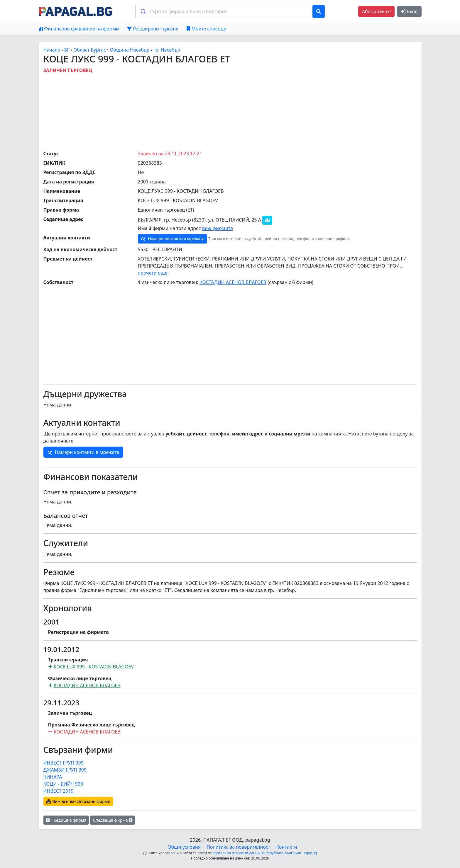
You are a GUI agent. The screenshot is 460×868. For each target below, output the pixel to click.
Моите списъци (206, 29)
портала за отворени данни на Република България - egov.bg (265, 853)
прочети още (153, 273)
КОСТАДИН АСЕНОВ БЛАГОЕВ (233, 282)
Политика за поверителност (238, 847)
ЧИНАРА (53, 777)
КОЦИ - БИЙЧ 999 (63, 784)
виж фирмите (218, 228)
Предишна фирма (66, 820)
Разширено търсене (153, 29)
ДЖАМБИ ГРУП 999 (65, 770)
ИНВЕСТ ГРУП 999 (64, 763)
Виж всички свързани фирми (78, 801)
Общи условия (184, 847)
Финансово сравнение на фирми (79, 29)
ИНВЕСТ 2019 (59, 791)
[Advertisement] (230, 110)
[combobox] (223, 11)
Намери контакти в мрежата (172, 239)
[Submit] (143, 11)
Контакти (286, 847)
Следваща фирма (113, 820)
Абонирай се (376, 11)
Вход (409, 11)
